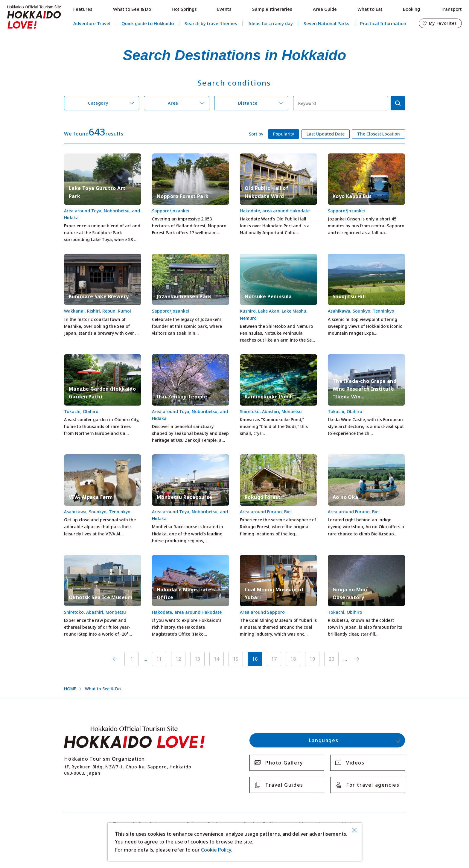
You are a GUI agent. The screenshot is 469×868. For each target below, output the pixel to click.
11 (159, 659)
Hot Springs (184, 9)
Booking (411, 9)
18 (293, 659)
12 (178, 659)
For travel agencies (373, 785)
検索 (398, 103)
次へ (357, 659)
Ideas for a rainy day (271, 23)
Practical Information (383, 23)
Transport (451, 9)
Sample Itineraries (272, 9)
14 (217, 659)
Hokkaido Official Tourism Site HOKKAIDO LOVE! (34, 17)
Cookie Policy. (217, 850)
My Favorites (443, 23)
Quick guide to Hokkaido (148, 23)
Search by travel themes (211, 23)
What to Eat (370, 9)
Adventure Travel (92, 23)
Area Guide (325, 9)
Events (224, 9)
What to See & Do (132, 9)
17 (274, 659)
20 (331, 659)
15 (236, 659)
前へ (115, 659)
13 (197, 659)
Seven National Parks (326, 23)
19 (312, 659)
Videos (355, 763)
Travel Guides (284, 785)
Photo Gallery (284, 763)
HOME (70, 689)
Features (83, 9)
